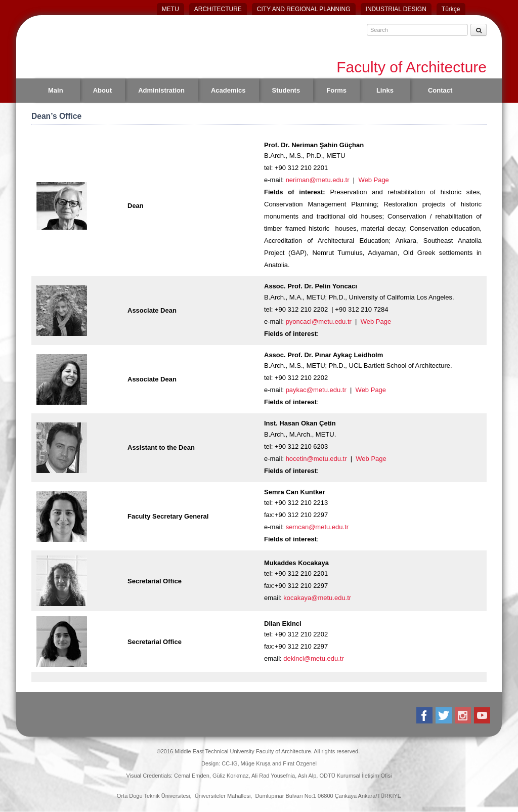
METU (170, 9)
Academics (228, 90)
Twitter (444, 715)
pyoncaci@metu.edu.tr (319, 322)
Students (286, 90)
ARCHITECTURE (218, 9)
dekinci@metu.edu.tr (313, 658)
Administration (161, 90)
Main (56, 90)
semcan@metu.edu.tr (317, 527)
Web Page (373, 180)
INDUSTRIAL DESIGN (396, 9)
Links (385, 90)
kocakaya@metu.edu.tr (317, 598)
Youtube (483, 715)
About (103, 90)
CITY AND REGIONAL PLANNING (304, 9)
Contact (440, 90)
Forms (336, 90)
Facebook (425, 715)
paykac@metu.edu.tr (316, 390)
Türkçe (451, 9)
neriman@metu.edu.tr (318, 180)
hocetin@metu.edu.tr (316, 459)
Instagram (464, 715)
